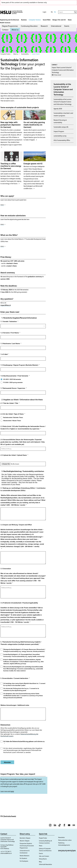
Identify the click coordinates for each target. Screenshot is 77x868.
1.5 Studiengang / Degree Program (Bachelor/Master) (19, 365)
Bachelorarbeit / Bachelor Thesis (13, 417)
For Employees (24, 861)
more (3, 205)
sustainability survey (60, 136)
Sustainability (25, 54)
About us (15, 30)
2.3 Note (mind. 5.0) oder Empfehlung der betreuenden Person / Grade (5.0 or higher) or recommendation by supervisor (23, 428)
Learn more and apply (7, 791)
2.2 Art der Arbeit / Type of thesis (12, 414)
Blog (40, 862)
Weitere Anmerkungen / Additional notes (15, 705)
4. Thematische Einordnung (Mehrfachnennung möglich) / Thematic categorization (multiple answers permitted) (21, 643)
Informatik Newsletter (45, 864)
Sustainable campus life (61, 127)
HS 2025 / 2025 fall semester (12, 379)
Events (67, 26)
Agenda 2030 (58, 109)
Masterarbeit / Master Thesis (12, 421)
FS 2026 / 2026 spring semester (13, 382)
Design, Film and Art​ (59, 20)
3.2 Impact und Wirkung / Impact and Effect (23, 536)
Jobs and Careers (44, 856)
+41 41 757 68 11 (6, 851)
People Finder (43, 838)
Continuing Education (29, 26)
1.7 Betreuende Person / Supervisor (13, 388)
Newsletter (61, 837)
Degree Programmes (10, 26)
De (52, 12)
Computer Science (35, 20)
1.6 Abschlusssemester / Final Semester (14, 376)
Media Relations (25, 856)
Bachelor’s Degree (25, 838)
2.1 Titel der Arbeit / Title (9, 403)
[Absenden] (7, 762)
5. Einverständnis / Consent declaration (14, 678)
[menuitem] (10, 26)
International (56, 26)
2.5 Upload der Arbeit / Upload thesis (14, 455)
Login (44, 12)
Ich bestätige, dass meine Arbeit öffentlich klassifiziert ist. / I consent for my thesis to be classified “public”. (24, 684)
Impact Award (36, 54)
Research (44, 26)
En (55, 12)
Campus (5, 30)
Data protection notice (65, 840)
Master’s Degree (25, 841)
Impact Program (59, 131)
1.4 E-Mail (4, 354)
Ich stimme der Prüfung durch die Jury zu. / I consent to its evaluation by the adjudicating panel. (21, 689)
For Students (23, 858)
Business (24, 20)
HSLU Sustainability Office (62, 140)
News (41, 846)
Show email (58, 75)
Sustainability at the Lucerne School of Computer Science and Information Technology (63, 102)
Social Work (47, 20)
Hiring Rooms (43, 859)
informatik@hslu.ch (6, 853)
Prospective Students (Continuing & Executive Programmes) (27, 846)
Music (70, 20)
